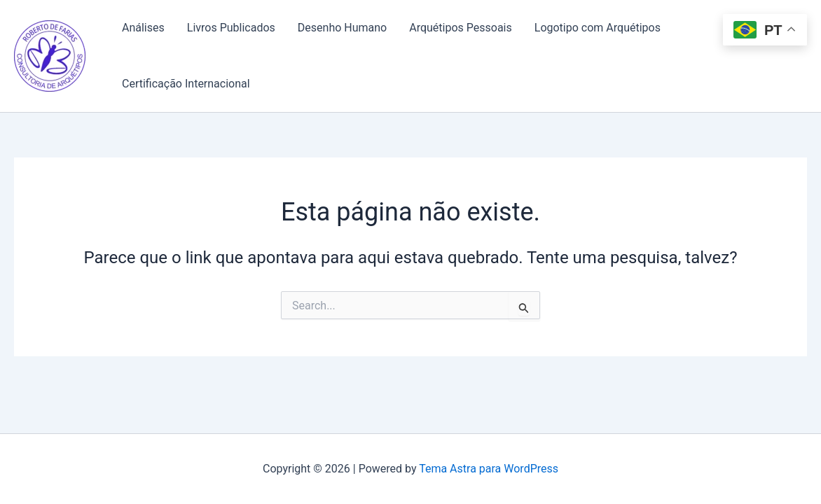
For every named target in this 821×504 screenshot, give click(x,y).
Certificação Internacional (186, 84)
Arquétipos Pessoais (461, 28)
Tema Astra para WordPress (489, 469)
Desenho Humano (342, 28)
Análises (143, 28)
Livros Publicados (231, 28)
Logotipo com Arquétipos (598, 28)
